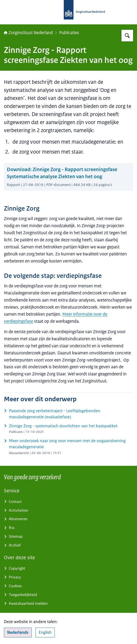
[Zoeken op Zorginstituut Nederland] (127, 36)
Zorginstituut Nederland (28, 33)
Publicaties (69, 33)
